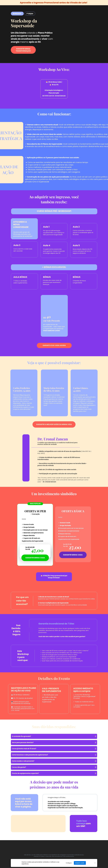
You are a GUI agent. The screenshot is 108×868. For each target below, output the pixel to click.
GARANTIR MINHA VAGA (73, 555)
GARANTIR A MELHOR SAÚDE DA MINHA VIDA (54, 424)
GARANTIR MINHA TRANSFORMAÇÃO (23, 50)
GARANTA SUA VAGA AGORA (54, 345)
